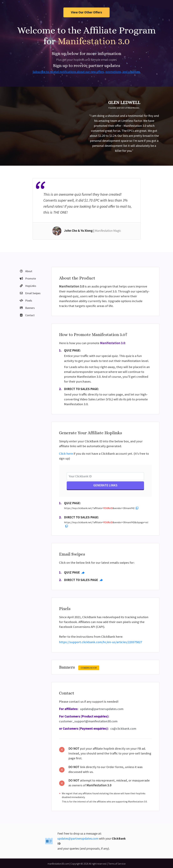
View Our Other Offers (86, 12)
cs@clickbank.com (123, 729)
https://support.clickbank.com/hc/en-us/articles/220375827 (101, 642)
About (26, 271)
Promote (28, 278)
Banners (27, 308)
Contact (27, 315)
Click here (66, 454)
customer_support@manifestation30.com (88, 721)
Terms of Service (117, 864)
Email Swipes (30, 293)
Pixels (26, 300)
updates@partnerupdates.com (102, 709)
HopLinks (28, 286)
